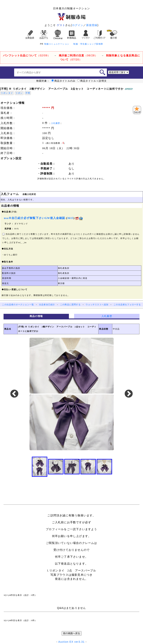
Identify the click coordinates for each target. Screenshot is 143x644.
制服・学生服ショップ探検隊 (88, 44)
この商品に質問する (70, 305)
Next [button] (129, 394)
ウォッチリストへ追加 (97, 305)
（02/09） (27, 55)
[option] (71, 394)
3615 (70, 218)
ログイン (78, 25)
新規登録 (92, 25)
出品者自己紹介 (47, 305)
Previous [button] (14, 394)
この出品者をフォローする (127, 305)
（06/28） (78, 55)
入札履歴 (56, 123)
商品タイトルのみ (63, 81)
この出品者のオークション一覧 (18, 305)
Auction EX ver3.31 (71, 642)
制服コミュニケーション (57, 44)
